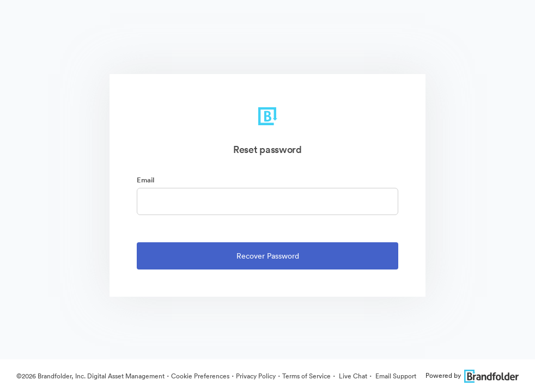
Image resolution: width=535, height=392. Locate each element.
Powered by (472, 375)
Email (145, 180)
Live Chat (352, 376)
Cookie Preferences (200, 376)
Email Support (395, 376)
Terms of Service (306, 376)
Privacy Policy (256, 376)
